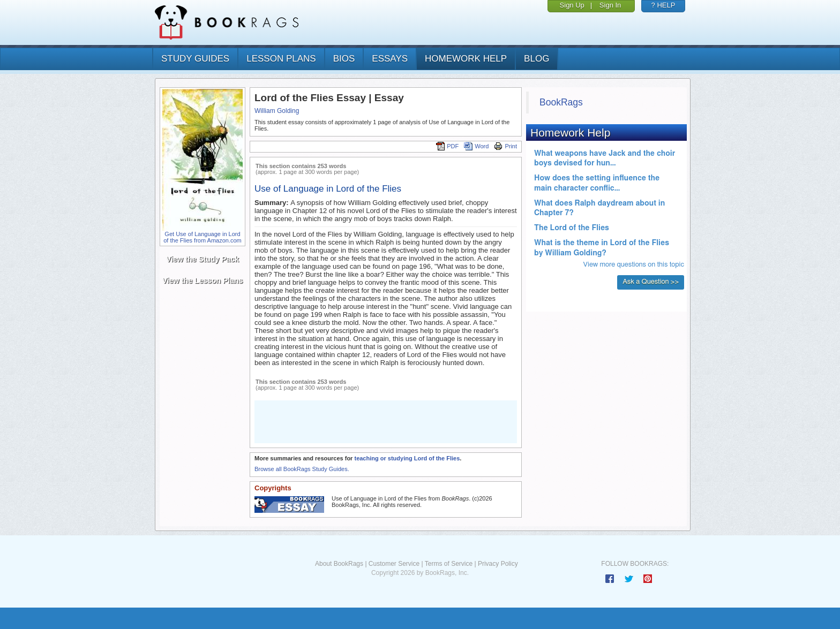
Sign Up (572, 5)
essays (390, 59)
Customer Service (394, 564)
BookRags (561, 102)
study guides (195, 59)
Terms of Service (449, 564)
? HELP (663, 5)
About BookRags (339, 564)
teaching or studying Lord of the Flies (407, 458)
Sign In (610, 5)
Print (505, 146)
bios (344, 59)
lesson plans (281, 59)
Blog (537, 59)
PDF (447, 146)
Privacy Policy (498, 564)
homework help (466, 59)
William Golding (277, 111)
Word (476, 146)
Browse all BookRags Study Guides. (302, 469)
